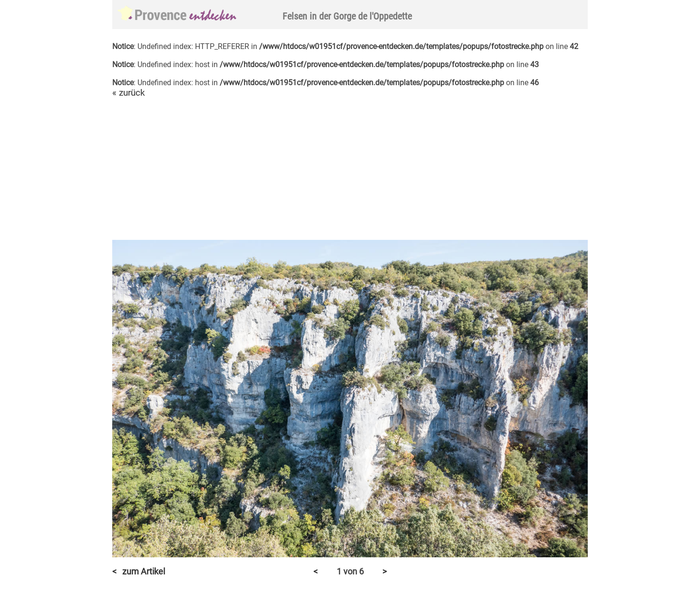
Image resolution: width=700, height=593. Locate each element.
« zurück (129, 93)
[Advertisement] (350, 169)
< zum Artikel (139, 571)
